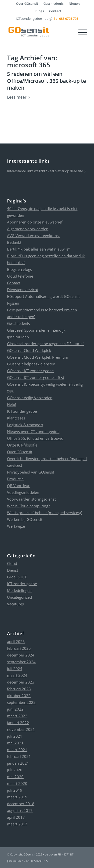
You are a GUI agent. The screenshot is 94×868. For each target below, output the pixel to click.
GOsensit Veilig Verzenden (30, 398)
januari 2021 (18, 763)
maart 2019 (17, 797)
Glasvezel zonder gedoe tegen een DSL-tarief (45, 344)
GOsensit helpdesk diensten (31, 364)
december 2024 (21, 655)
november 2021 (21, 729)
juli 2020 (15, 770)
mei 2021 (15, 743)
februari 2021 (19, 756)
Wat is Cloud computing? (28, 506)
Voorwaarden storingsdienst (31, 499)
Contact (55, 11)
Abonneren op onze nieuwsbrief (35, 222)
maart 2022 (17, 716)
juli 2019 (15, 790)
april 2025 (16, 641)
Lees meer (19, 97)
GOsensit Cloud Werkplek (29, 350)
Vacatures (15, 604)
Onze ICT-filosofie (22, 445)
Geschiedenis (18, 323)
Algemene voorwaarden (28, 229)
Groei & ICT (17, 577)
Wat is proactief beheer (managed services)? (45, 513)
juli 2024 (15, 669)
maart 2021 (17, 750)
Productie (15, 479)
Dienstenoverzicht (23, 290)
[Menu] (80, 32)
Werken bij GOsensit (25, 519)
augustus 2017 (20, 810)
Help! (12, 404)
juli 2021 (15, 736)
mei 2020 (15, 777)
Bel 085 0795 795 (66, 19)
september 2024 (21, 662)
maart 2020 (17, 783)
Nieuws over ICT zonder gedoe (33, 431)
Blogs (40, 11)
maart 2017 (17, 824)
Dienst (13, 570)
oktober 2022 (19, 696)
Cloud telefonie (20, 276)
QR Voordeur (18, 486)
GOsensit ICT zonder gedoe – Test (36, 377)
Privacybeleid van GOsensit (31, 472)
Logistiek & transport (25, 425)
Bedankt (14, 242)
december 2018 (21, 804)
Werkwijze (16, 526)
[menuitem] (27, 4)
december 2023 (21, 682)
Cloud (12, 563)
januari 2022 (18, 723)
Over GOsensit (20, 452)
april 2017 (16, 817)
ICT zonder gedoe (22, 411)
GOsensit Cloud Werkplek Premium (38, 357)
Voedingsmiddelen (23, 492)
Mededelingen (19, 590)
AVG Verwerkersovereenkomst (33, 236)
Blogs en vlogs (19, 269)
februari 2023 (19, 689)
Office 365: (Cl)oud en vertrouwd (35, 438)
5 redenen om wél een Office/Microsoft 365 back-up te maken (46, 81)
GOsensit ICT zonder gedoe (30, 371)
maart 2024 (17, 675)
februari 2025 (19, 648)
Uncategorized (19, 597)
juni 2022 (15, 709)
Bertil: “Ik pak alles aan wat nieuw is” (38, 249)
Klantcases (16, 418)
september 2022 (21, 702)
